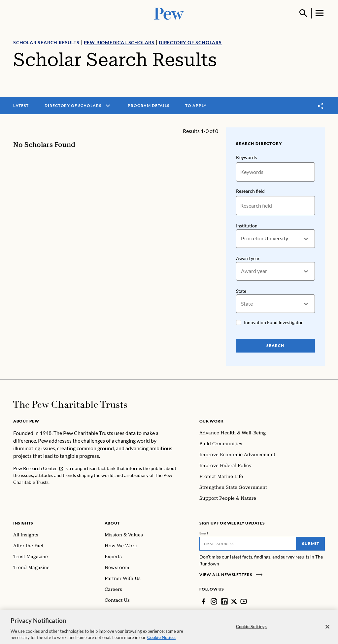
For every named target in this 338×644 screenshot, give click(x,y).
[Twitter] (234, 601)
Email (204, 533)
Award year (248, 258)
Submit (311, 543)
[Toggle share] (321, 106)
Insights (23, 523)
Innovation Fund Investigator (273, 323)
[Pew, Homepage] (169, 13)
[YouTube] (244, 601)
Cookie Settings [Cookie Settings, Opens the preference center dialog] (252, 629)
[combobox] (241, 239)
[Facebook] (203, 601)
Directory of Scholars (190, 42)
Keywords (246, 157)
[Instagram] (214, 601)
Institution (247, 226)
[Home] (70, 404)
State (241, 291)
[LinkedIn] (224, 601)
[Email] (248, 544)
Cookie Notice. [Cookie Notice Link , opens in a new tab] (161, 641)
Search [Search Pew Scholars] (276, 346)
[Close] (327, 630)
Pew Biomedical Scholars (119, 42)
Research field (250, 191)
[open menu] (108, 106)
